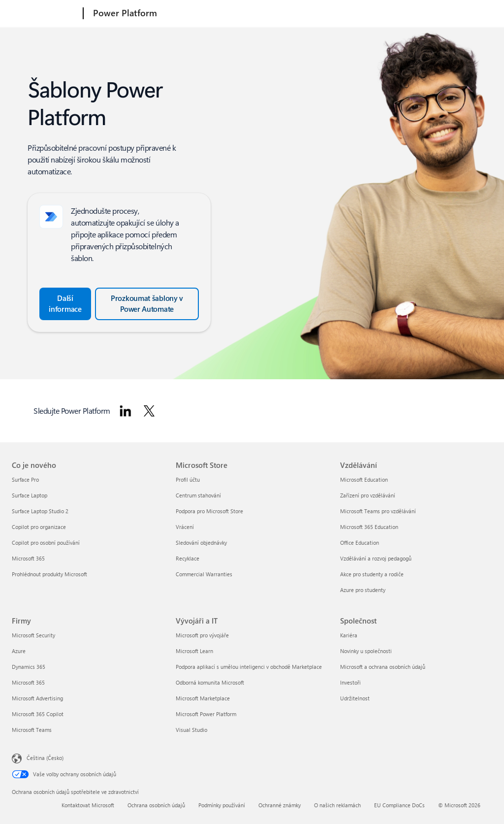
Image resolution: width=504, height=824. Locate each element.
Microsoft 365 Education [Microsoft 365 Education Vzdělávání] (369, 527)
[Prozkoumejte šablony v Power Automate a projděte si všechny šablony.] (147, 304)
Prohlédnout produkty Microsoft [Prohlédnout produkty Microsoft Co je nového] (49, 574)
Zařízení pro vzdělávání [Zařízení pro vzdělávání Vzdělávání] (368, 495)
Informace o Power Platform (207, 13)
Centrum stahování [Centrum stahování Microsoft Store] (198, 495)
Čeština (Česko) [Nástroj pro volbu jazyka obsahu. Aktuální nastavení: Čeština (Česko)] (45, 758)
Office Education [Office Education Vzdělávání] (360, 543)
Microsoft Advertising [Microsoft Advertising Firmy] (37, 698)
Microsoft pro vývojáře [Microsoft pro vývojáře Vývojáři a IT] (202, 635)
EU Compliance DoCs (399, 805)
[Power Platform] (124, 14)
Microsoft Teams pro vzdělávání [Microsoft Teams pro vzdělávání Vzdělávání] (378, 511)
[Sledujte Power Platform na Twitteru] (149, 411)
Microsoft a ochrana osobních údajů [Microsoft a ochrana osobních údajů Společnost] (383, 667)
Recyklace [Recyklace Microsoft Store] (188, 558)
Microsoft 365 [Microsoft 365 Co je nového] (28, 558)
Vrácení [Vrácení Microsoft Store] (185, 527)
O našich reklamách (337, 805)
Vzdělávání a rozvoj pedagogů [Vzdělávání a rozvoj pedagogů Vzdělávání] (376, 558)
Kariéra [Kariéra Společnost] (349, 635)
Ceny (315, 13)
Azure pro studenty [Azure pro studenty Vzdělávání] (363, 590)
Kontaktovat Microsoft (88, 805)
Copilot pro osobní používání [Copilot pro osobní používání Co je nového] (46, 543)
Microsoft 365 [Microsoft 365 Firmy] (28, 682)
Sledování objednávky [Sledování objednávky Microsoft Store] (201, 543)
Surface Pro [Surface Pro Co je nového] (25, 479)
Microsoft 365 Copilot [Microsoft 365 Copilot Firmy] (38, 714)
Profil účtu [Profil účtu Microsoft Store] (188, 479)
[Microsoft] (46, 14)
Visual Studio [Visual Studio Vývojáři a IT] (191, 730)
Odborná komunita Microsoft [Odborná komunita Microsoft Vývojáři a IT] (210, 682)
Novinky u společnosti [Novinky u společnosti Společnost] (366, 651)
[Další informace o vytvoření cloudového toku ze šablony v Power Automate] (65, 304)
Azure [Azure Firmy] (19, 651)
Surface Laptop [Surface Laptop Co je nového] (30, 495)
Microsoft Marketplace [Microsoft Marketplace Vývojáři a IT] (203, 698)
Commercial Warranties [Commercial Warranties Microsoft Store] (204, 574)
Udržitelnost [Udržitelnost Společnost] (355, 698)
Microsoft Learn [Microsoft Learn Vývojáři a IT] (194, 651)
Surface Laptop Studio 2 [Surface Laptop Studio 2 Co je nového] (40, 511)
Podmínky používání (222, 805)
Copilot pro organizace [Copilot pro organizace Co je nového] (39, 527)
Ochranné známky (280, 805)
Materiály (348, 13)
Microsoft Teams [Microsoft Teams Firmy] (32, 730)
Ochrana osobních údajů (156, 805)
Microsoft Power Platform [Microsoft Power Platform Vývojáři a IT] (206, 714)
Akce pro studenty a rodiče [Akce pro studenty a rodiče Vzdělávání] (372, 574)
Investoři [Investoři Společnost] (350, 682)
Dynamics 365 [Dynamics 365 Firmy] (29, 667)
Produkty (279, 13)
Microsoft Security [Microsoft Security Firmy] (33, 635)
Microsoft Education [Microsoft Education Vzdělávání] (364, 479)
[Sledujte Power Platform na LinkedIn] (126, 411)
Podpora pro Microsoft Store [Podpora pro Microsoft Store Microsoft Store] (209, 511)
